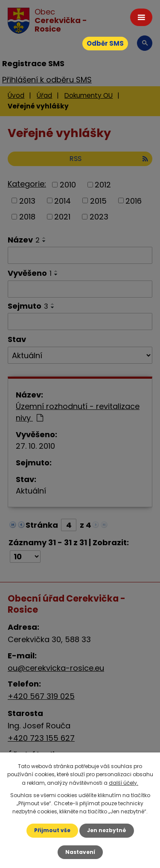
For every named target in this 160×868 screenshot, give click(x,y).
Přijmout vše (52, 830)
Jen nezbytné (107, 830)
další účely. (124, 783)
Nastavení (80, 852)
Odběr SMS (105, 43)
